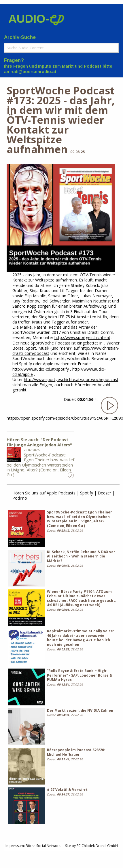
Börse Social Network (43, 846)
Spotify (87, 493)
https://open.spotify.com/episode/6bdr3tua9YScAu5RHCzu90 (65, 418)
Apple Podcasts (61, 493)
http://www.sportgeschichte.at (82, 337)
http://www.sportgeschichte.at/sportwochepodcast (71, 379)
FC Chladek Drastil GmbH (97, 846)
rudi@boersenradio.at (33, 72)
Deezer (104, 493)
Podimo (20, 498)
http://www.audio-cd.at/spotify (41, 369)
